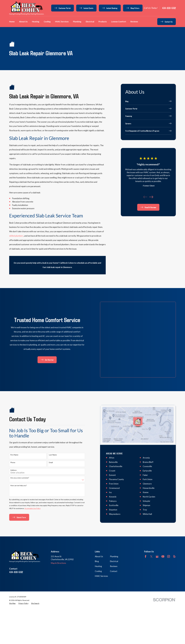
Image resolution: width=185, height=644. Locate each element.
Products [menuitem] (103, 22)
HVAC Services (101, 548)
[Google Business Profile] (157, 528)
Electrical (114, 533)
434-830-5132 (169, 8)
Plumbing (114, 528)
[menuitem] (148, 101)
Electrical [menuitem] (90, 22)
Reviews (114, 538)
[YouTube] (163, 528)
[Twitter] (151, 528)
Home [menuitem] (12, 22)
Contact (114, 543)
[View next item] (151, 197)
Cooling (98, 543)
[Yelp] (174, 528)
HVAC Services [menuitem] (62, 22)
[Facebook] (146, 528)
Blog (97, 533)
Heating (98, 538)
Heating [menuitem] (36, 22)
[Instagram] (169, 528)
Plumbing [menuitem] (77, 22)
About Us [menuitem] (23, 22)
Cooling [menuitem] (47, 22)
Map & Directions (58, 535)
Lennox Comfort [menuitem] (119, 22)
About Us (99, 528)
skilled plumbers (16, 236)
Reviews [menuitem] (134, 22)
